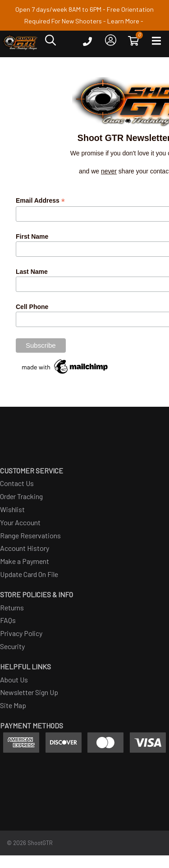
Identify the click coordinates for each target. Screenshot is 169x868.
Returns (12, 607)
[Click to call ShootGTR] (87, 43)
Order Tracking (21, 496)
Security (12, 646)
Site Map (13, 705)
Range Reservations (30, 535)
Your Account (20, 522)
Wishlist (12, 509)
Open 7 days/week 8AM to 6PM (58, 9)
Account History (25, 548)
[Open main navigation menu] (156, 43)
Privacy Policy (21, 633)
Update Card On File (29, 574)
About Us (14, 679)
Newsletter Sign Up (29, 692)
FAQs (8, 620)
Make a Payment (25, 561)
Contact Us (17, 483)
